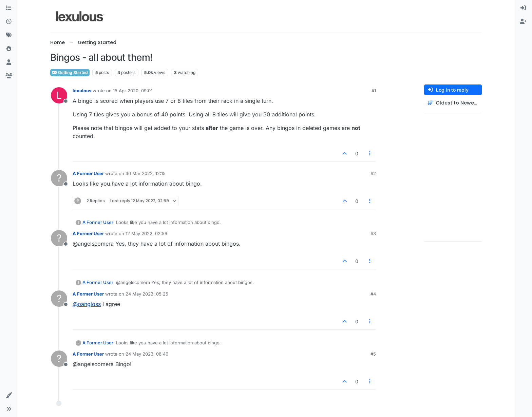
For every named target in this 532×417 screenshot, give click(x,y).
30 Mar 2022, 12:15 (146, 173)
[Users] (9, 62)
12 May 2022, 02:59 (146, 233)
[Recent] (9, 22)
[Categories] (9, 8)
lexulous (82, 91)
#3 (373, 233)
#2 (373, 173)
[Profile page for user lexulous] (59, 95)
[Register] (523, 22)
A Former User (88, 173)
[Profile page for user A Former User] (59, 178)
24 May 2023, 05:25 (147, 294)
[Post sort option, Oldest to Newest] (453, 103)
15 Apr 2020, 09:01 (133, 91)
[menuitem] (523, 8)
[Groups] (9, 76)
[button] (9, 395)
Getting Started (70, 72)
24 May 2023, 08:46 (147, 354)
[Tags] (9, 35)
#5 (373, 354)
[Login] (523, 8)
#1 (374, 91)
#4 (373, 294)
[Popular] (9, 49)
